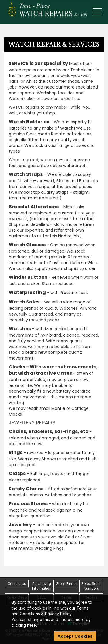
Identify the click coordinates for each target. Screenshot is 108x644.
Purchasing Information (42, 586)
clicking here (24, 625)
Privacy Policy (58, 614)
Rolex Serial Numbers (91, 586)
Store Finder (67, 584)
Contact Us (17, 584)
